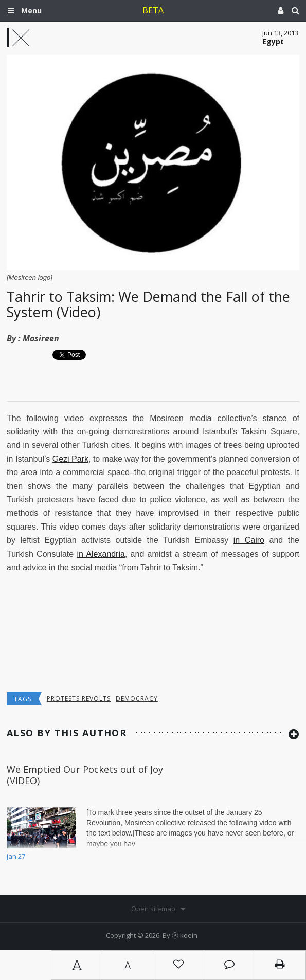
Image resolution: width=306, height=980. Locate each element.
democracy (137, 698)
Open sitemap (153, 909)
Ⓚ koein (185, 935)
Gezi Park (70, 459)
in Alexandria (101, 554)
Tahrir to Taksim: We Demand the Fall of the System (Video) (148, 304)
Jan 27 (16, 856)
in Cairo (249, 540)
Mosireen (41, 338)
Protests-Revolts (79, 698)
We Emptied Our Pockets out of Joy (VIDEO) (85, 775)
